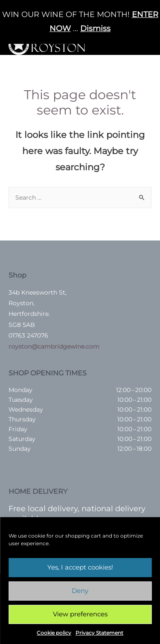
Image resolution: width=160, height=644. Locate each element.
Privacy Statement (99, 633)
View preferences (80, 614)
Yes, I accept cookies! (80, 567)
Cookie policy (54, 633)
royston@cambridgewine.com (54, 346)
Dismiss (95, 29)
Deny (80, 591)
